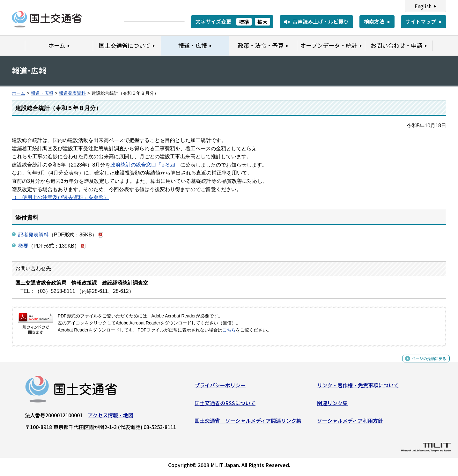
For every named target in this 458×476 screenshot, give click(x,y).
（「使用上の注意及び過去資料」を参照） (60, 197)
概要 (23, 246)
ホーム (18, 93)
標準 (244, 22)
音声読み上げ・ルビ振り (321, 21)
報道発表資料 (72, 93)
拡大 (262, 22)
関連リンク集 (332, 405)
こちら (229, 330)
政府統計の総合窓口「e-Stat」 (145, 165)
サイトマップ (421, 21)
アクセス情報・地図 (111, 418)
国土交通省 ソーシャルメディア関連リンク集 (248, 423)
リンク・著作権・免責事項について (358, 388)
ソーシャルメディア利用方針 (350, 423)
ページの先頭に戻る (424, 364)
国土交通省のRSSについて (225, 405)
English (423, 6)
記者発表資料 (33, 235)
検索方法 (374, 21)
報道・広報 (42, 93)
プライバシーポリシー (220, 388)
